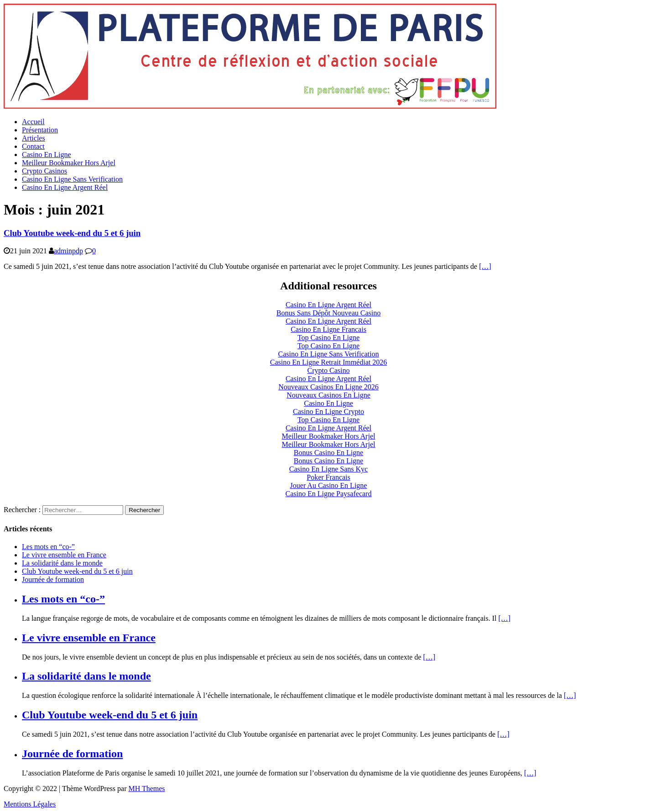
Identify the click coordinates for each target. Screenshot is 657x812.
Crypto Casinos (44, 171)
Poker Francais (328, 477)
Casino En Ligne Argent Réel (65, 187)
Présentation (40, 130)
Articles (34, 138)
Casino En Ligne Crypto (328, 411)
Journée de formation (53, 579)
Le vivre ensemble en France (64, 555)
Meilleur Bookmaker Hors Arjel (69, 163)
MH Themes (146, 788)
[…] (485, 266)
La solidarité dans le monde (62, 563)
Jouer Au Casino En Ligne (329, 485)
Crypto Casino (329, 370)
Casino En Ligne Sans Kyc (328, 469)
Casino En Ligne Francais (328, 329)
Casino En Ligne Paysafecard (329, 494)
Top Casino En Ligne (328, 338)
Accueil (33, 122)
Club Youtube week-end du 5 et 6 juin (72, 233)
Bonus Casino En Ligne (328, 453)
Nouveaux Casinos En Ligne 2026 (328, 387)
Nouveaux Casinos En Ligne (328, 395)
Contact (33, 146)
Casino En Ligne (47, 155)
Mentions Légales (30, 804)
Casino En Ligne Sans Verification (72, 179)
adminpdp (68, 251)
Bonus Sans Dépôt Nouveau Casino (328, 313)
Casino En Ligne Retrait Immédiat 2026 (328, 362)
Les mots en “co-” (48, 547)
